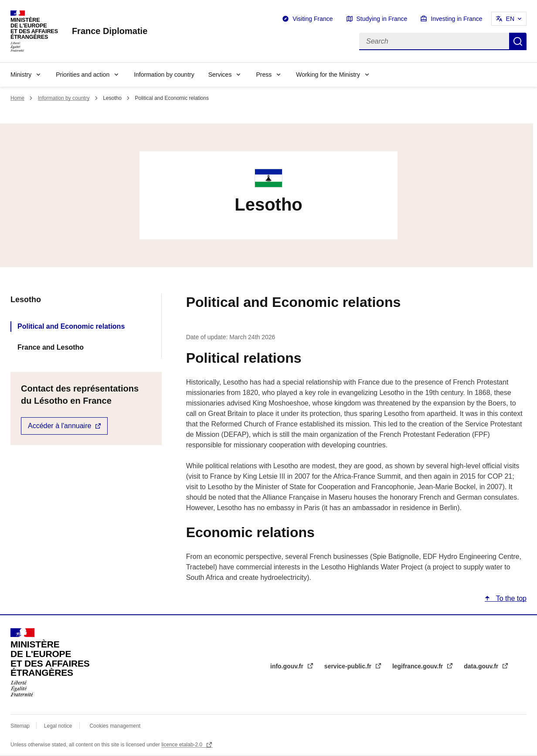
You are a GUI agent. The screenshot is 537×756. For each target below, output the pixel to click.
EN (510, 19)
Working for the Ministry (328, 75)
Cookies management (115, 726)
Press (264, 75)
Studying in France (382, 19)
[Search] (434, 41)
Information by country (164, 75)
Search (518, 41)
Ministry (21, 75)
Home (17, 98)
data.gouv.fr (482, 666)
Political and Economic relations (71, 326)
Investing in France (456, 19)
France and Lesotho (51, 347)
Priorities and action (83, 75)
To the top (510, 598)
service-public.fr (349, 666)
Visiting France (313, 19)
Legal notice (58, 726)
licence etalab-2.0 (182, 745)
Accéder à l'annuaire (59, 426)
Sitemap (21, 726)
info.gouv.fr (288, 666)
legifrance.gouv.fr (418, 666)
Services (220, 75)
